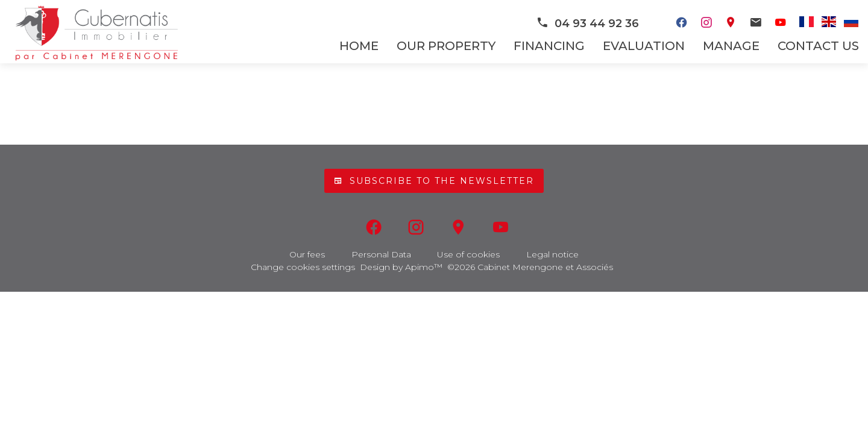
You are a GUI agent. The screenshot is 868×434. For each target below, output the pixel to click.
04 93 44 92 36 (587, 24)
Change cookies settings (303, 267)
